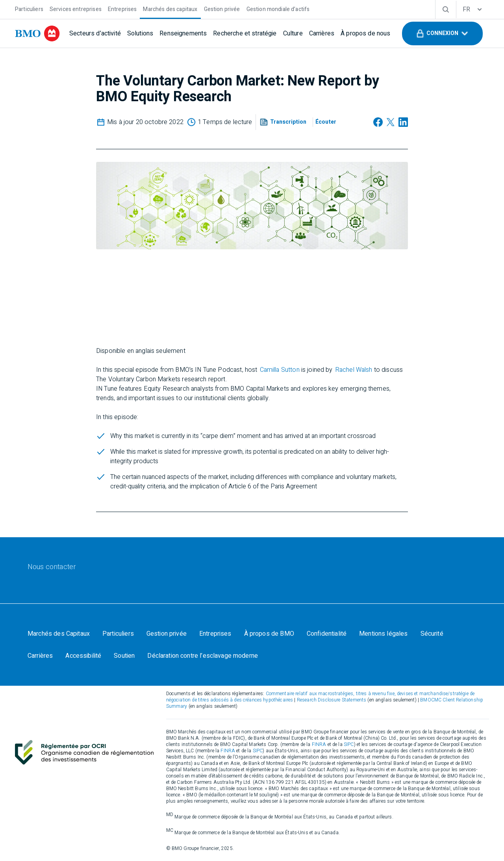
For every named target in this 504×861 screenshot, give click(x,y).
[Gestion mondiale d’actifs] (278, 8)
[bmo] (37, 33)
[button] (442, 33)
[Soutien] (124, 656)
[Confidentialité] (327, 634)
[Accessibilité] (83, 656)
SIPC (349, 744)
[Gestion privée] (222, 8)
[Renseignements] (183, 33)
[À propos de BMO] (269, 634)
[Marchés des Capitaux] (59, 634)
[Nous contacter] (52, 567)
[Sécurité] (432, 634)
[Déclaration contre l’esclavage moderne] (203, 656)
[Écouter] (326, 122)
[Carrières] (322, 33)
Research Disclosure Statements (332, 700)
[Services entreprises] (76, 8)
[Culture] (293, 33)
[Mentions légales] (383, 634)
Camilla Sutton (280, 370)
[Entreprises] (122, 8)
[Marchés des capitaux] (170, 8)
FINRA (319, 744)
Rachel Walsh (354, 370)
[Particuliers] (29, 8)
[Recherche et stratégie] (245, 33)
